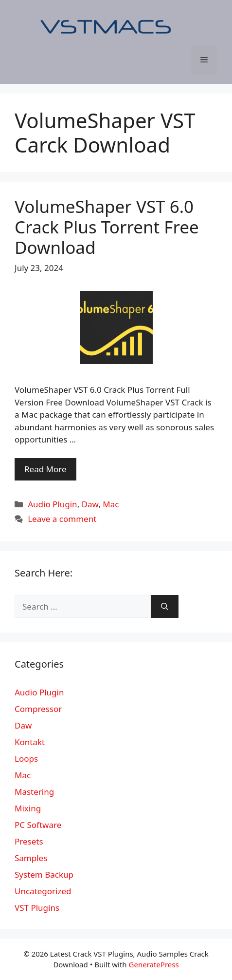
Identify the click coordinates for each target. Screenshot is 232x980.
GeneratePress (154, 964)
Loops (26, 759)
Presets (29, 841)
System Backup (44, 874)
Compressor (38, 709)
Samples (31, 858)
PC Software (38, 825)
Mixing (28, 808)
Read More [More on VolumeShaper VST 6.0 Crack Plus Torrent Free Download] (45, 469)
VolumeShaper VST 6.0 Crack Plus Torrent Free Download (107, 227)
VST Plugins (37, 908)
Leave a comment (62, 519)
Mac (111, 504)
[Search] (165, 607)
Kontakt (30, 742)
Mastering (34, 792)
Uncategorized (43, 891)
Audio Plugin (52, 504)
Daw (90, 504)
